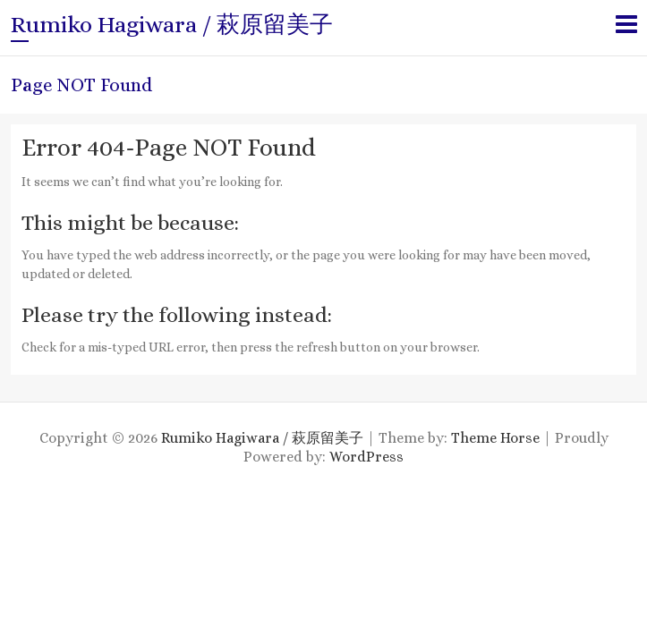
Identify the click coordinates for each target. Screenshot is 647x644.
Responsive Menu (626, 24)
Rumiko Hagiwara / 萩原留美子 (172, 24)
